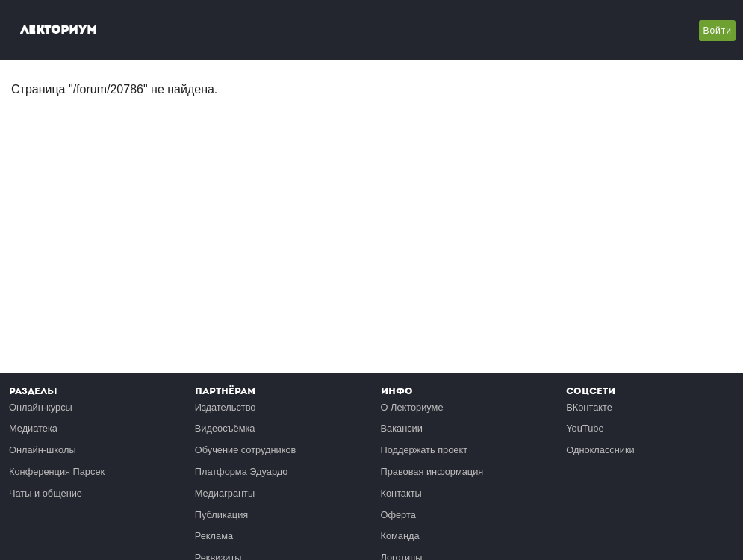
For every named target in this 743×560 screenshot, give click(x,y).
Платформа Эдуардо (242, 472)
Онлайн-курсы (41, 407)
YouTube (585, 428)
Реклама (214, 536)
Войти (717, 31)
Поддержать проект (425, 450)
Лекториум (59, 29)
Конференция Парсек (57, 472)
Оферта (398, 515)
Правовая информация (432, 472)
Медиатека (33, 428)
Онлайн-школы (43, 450)
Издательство (226, 407)
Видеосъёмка (225, 428)
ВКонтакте (589, 407)
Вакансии (402, 428)
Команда (400, 536)
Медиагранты (225, 493)
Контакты (401, 493)
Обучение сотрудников (246, 450)
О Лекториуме (412, 407)
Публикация (222, 515)
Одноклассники (600, 450)
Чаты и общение (46, 493)
